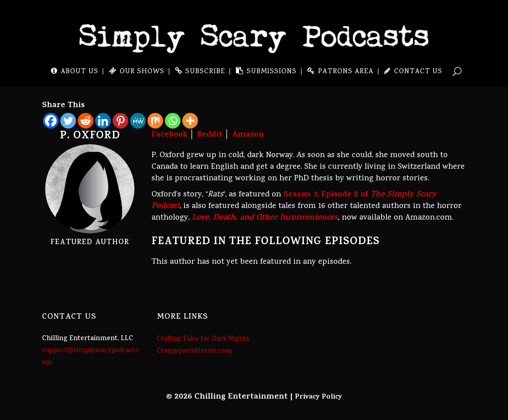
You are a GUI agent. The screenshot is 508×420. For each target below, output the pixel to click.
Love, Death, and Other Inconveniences (265, 218)
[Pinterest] (120, 121)
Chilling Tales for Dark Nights (203, 339)
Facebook (170, 135)
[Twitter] (68, 121)
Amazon (248, 135)
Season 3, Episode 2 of (294, 201)
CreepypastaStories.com (194, 351)
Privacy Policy (319, 397)
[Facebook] (51, 121)
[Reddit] (86, 121)
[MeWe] (138, 121)
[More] (190, 121)
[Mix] (155, 121)
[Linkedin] (103, 121)
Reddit (210, 135)
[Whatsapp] (173, 121)
